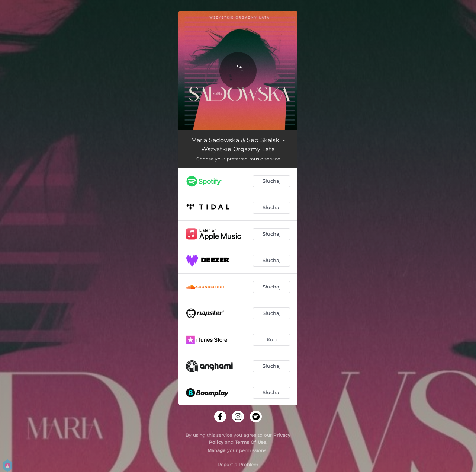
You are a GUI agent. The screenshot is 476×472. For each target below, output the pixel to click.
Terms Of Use (251, 442)
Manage (217, 450)
